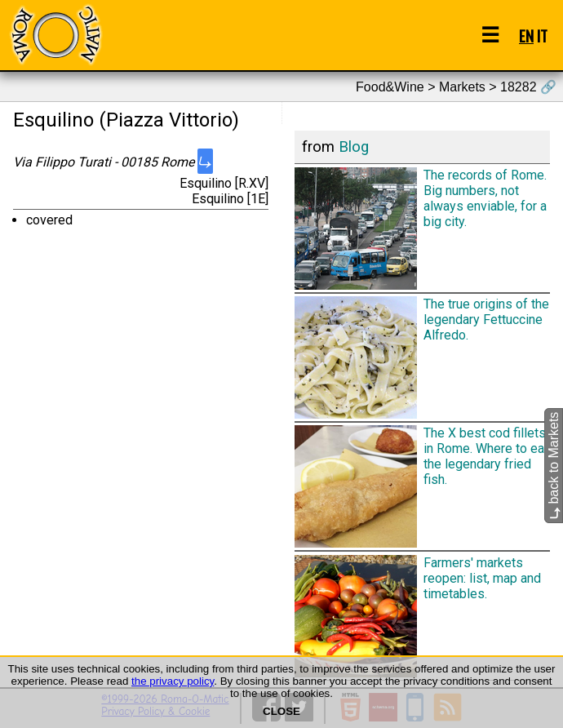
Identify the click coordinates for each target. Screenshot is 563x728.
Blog (354, 147)
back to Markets (554, 466)
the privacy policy (173, 681)
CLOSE (281, 711)
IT (542, 36)
